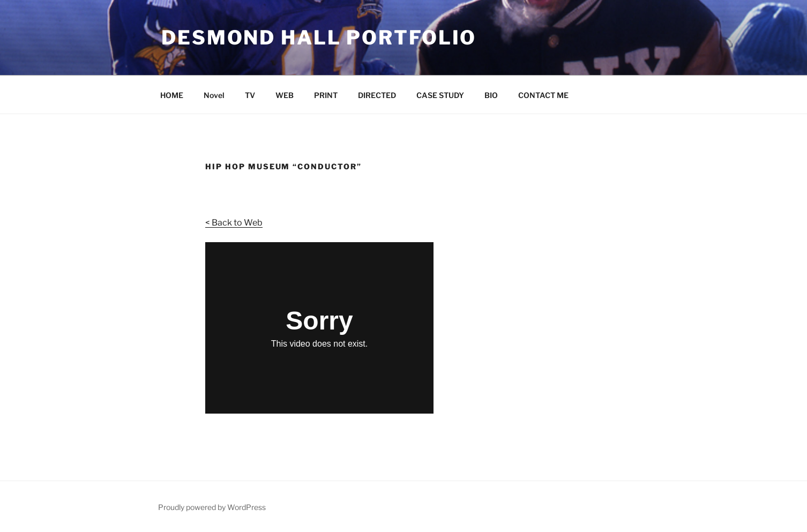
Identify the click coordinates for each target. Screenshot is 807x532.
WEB (285, 95)
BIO (491, 95)
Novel (214, 95)
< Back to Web (234, 223)
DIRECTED (377, 95)
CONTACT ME (543, 95)
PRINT (326, 95)
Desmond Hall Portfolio (319, 38)
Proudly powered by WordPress (212, 507)
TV (250, 95)
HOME (172, 95)
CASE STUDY (440, 95)
